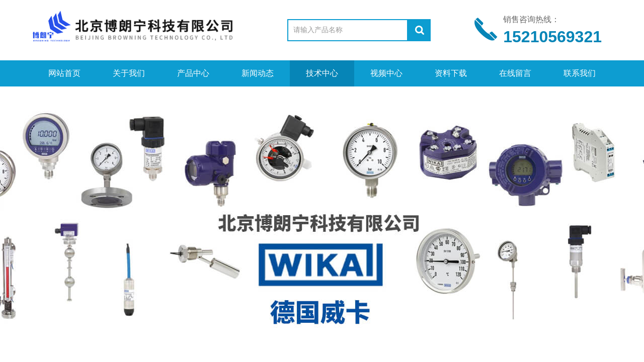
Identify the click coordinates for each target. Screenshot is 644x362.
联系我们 (580, 73)
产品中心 (193, 73)
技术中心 (322, 73)
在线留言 (515, 73)
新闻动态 (258, 73)
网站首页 (64, 73)
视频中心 (386, 73)
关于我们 (129, 73)
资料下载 (451, 73)
